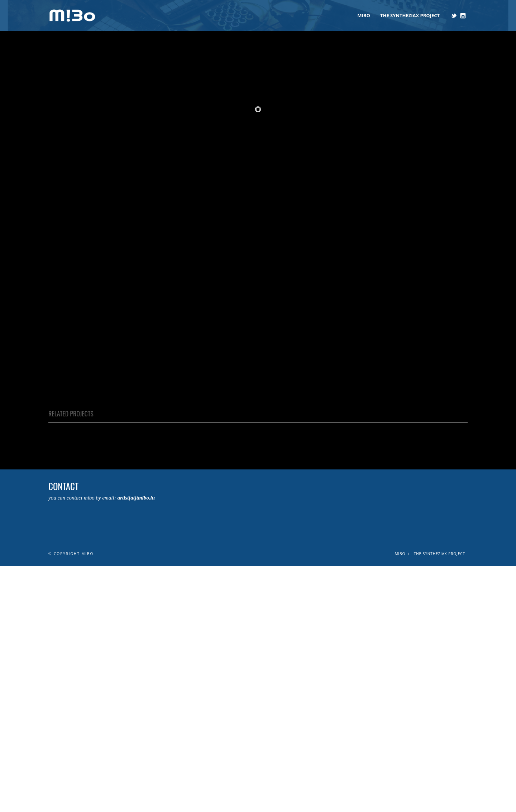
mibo (364, 15)
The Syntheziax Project (410, 15)
